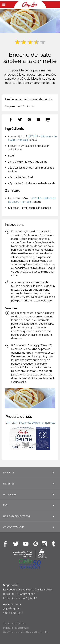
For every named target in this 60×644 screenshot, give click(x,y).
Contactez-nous (14, 527)
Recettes (9, 484)
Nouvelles (10, 495)
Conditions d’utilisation (14, 624)
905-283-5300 (12, 608)
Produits (9, 473)
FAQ (5, 505)
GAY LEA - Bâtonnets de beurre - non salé (30, 423)
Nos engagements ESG (17, 516)
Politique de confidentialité (16, 628)
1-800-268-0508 (13, 613)
